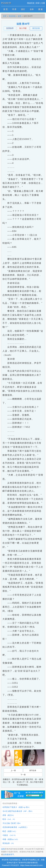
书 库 (14, 9)
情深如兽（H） (9, 843)
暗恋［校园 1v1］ (10, 831)
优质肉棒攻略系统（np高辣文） (15, 827)
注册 (43, 3)
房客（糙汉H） (9, 815)
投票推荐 (10, 28)
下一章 (23, 775)
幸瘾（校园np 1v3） (11, 839)
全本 (32, 9)
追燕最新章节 (8, 854)
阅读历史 (31, 3)
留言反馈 (36, 28)
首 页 (6, 9)
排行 (23, 9)
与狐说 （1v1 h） (10, 835)
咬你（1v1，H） (9, 819)
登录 (38, 3)
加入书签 (23, 28)
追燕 (20, 16)
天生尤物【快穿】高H (11, 823)
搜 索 (40, 9)
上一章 (13, 770)
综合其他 (12, 16)
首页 (5, 16)
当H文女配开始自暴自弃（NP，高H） (18, 811)
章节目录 (33, 770)
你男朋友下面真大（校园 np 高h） (16, 807)
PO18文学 (6, 3)
